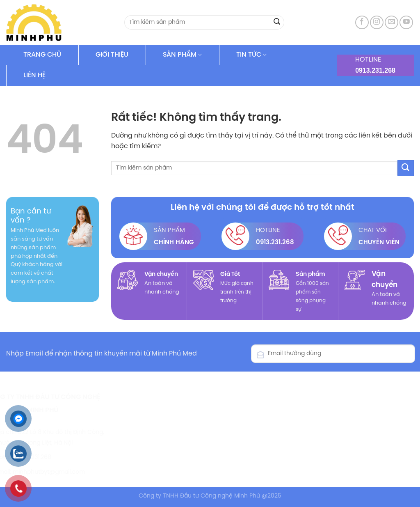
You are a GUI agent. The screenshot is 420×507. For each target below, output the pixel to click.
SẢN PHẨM (182, 55)
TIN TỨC (251, 55)
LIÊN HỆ (34, 75)
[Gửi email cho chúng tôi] (391, 22)
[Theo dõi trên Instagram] (377, 22)
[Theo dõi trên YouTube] (406, 22)
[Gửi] (277, 23)
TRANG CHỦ (42, 55)
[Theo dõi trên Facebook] (362, 22)
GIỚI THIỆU (112, 55)
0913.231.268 (375, 70)
